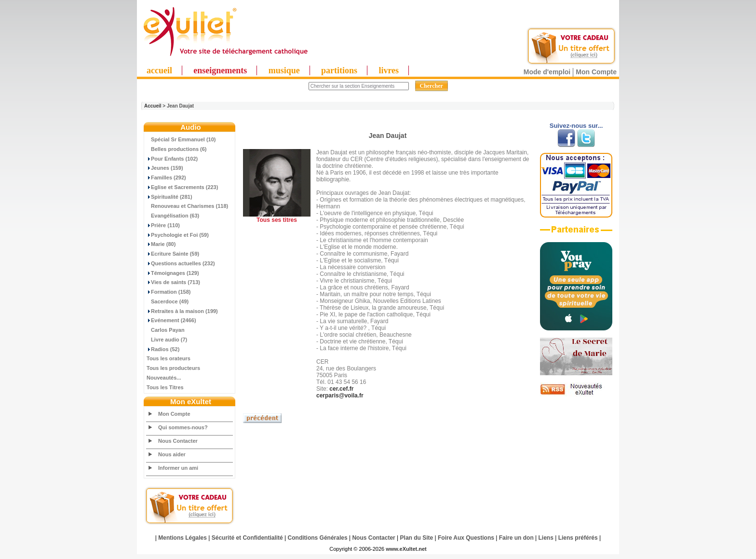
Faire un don (516, 538)
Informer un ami (178, 468)
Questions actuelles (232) (181, 263)
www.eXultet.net (406, 549)
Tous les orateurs (169, 358)
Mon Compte (596, 72)
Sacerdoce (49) (168, 301)
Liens (546, 538)
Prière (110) (163, 225)
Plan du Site (417, 538)
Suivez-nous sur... (576, 126)
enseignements (220, 70)
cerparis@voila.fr (340, 395)
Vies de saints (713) (173, 282)
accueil (159, 70)
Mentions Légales (182, 538)
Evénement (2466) (171, 320)
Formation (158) (169, 292)
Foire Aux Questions (466, 538)
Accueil (153, 106)
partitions (339, 70)
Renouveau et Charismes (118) (187, 206)
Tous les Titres (165, 387)
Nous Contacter (178, 441)
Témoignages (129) (173, 273)
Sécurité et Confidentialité (247, 538)
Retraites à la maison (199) (182, 311)
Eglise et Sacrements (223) (182, 187)
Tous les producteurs (173, 368)
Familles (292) (166, 177)
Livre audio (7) (167, 340)
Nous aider (172, 454)
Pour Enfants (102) (172, 159)
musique (284, 70)
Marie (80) (161, 244)
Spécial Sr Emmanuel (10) (181, 139)
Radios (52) (163, 349)
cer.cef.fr (341, 389)
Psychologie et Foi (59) (178, 235)
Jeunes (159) (165, 168)
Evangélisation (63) (173, 216)
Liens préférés (578, 538)
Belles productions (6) (177, 149)
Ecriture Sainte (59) (173, 254)
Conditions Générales (318, 538)
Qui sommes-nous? (183, 427)
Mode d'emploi (547, 72)
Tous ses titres (277, 220)
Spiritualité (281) (169, 197)
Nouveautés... (164, 378)
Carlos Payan (166, 330)
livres (389, 70)
